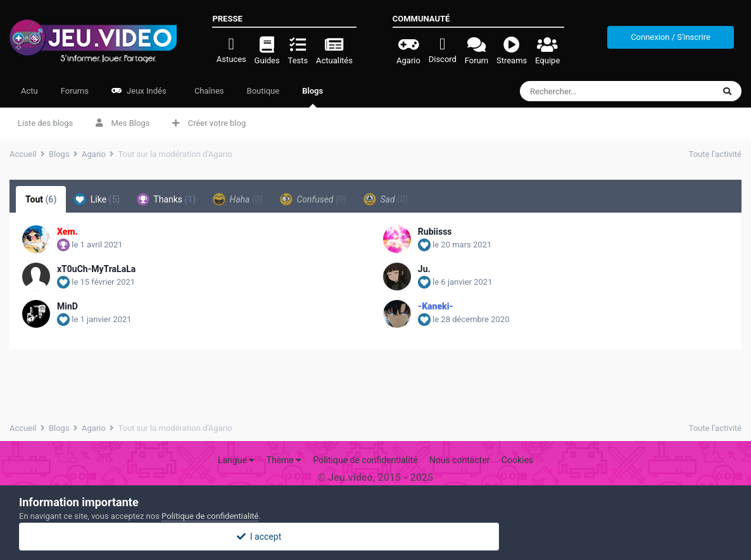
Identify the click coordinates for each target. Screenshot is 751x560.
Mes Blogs (123, 123)
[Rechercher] (594, 91)
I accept (375, 537)
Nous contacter (460, 460)
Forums (75, 91)
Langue (236, 460)
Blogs (312, 97)
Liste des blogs (45, 123)
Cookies (517, 460)
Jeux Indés (139, 91)
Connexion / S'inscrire (671, 37)
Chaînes (208, 91)
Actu (29, 91)
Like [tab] (97, 199)
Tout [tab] (41, 199)
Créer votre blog (209, 123)
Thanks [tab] (166, 199)
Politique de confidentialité (365, 460)
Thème (284, 460)
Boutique (263, 91)
